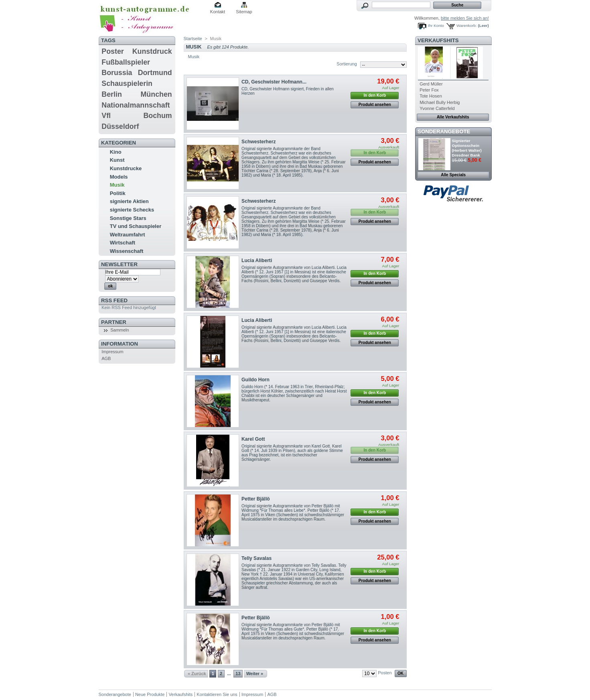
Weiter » (255, 674)
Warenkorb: (467, 25)
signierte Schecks (132, 210)
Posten (385, 673)
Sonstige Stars (128, 218)
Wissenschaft (127, 251)
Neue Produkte (150, 694)
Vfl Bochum (137, 116)
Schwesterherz (259, 142)
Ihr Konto (436, 25)
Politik (118, 193)
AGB (106, 358)
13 (238, 674)
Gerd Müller (431, 84)
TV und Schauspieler (136, 226)
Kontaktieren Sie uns (217, 694)
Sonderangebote (444, 131)
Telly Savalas (256, 558)
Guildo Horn (255, 380)
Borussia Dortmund (137, 73)
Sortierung (347, 64)
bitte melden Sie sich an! (465, 18)
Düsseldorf (120, 126)
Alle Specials (453, 175)
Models (119, 177)
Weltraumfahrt (128, 235)
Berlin (112, 94)
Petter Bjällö (256, 499)
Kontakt (218, 12)
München (156, 94)
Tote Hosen (431, 96)
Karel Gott (253, 439)
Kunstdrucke (126, 168)
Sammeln (120, 330)
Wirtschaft (123, 243)
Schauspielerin (127, 83)
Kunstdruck (152, 51)
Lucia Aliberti (257, 260)
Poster (113, 51)
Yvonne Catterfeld (437, 108)
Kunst (117, 160)
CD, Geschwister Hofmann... (274, 82)
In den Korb (375, 95)
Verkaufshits (438, 40)
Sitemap (244, 12)
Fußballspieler (126, 62)
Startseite (193, 39)
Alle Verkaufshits (453, 117)
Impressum (112, 352)
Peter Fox (429, 90)
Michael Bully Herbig (440, 102)
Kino (116, 152)
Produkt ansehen (375, 105)
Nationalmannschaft (136, 105)
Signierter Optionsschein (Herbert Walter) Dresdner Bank (467, 148)
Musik (117, 185)
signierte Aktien (129, 201)
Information (120, 344)
